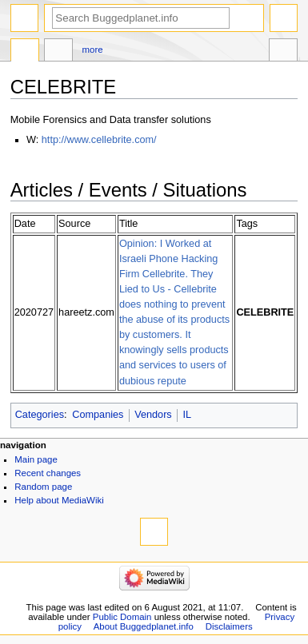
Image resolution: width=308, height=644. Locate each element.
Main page (36, 459)
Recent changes (48, 473)
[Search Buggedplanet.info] (141, 18)
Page (25, 52)
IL (187, 415)
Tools (283, 52)
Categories (40, 415)
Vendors (153, 415)
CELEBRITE (265, 312)
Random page (43, 487)
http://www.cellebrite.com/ (99, 140)
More (93, 50)
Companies (98, 415)
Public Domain (122, 617)
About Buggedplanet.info (144, 626)
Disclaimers (229, 626)
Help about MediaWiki (59, 500)
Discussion (58, 52)
